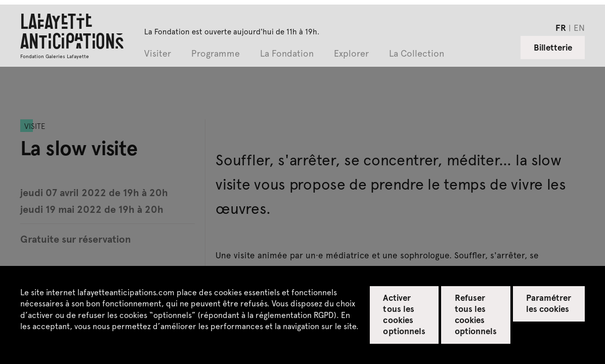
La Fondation (287, 54)
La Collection (417, 54)
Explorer (351, 54)
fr (561, 27)
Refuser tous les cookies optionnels (476, 314)
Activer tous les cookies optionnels (404, 314)
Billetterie (553, 47)
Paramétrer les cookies (549, 303)
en (579, 27)
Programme (215, 54)
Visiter (158, 54)
